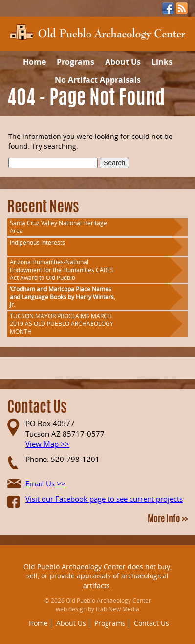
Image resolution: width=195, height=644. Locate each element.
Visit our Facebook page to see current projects (104, 499)
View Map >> (47, 444)
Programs (76, 62)
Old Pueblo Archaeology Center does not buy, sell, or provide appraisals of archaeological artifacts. (97, 576)
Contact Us (152, 623)
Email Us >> (45, 483)
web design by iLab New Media (97, 609)
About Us (123, 62)
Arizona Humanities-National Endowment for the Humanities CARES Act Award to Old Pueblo (62, 270)
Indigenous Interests (37, 242)
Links (162, 62)
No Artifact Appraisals (98, 80)
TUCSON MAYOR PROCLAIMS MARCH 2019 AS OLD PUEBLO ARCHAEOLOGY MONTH (62, 324)
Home (34, 62)
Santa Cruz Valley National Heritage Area (58, 227)
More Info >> (168, 520)
